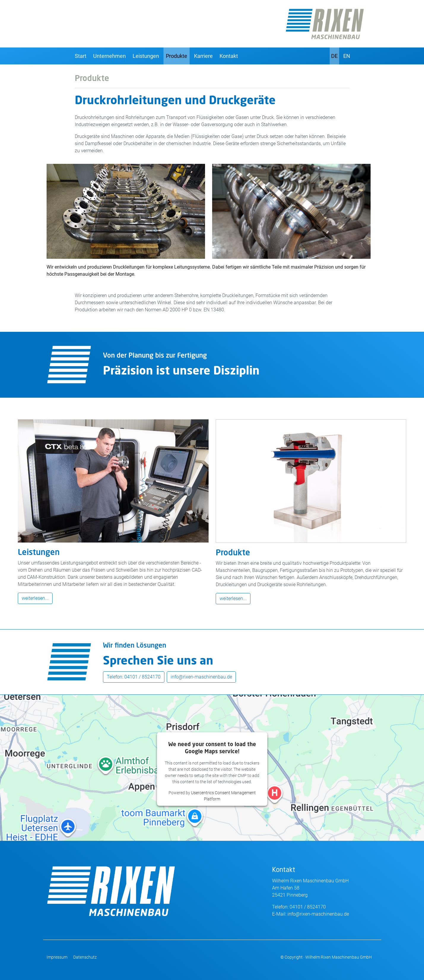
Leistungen (146, 56)
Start (81, 56)
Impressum (57, 957)
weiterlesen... (35, 598)
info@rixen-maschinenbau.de (201, 677)
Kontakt (229, 56)
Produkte (177, 56)
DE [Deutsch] (334, 56)
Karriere (203, 56)
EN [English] (347, 56)
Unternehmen (109, 56)
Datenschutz (85, 957)
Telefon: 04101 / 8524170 (134, 677)
